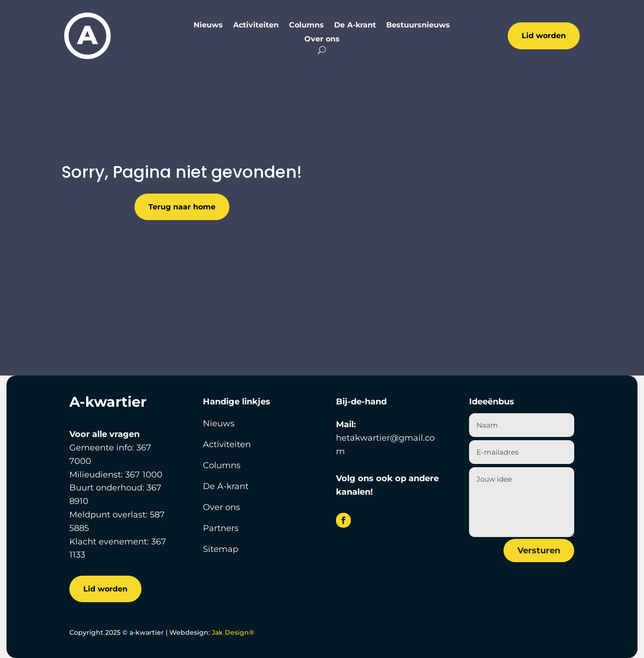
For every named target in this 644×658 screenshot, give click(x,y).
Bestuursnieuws (418, 26)
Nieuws (208, 26)
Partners (221, 528)
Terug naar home (182, 207)
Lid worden (544, 36)
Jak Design (233, 632)
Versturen (539, 551)
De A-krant (355, 26)
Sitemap (221, 549)
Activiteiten (256, 26)
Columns (306, 26)
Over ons (322, 40)
